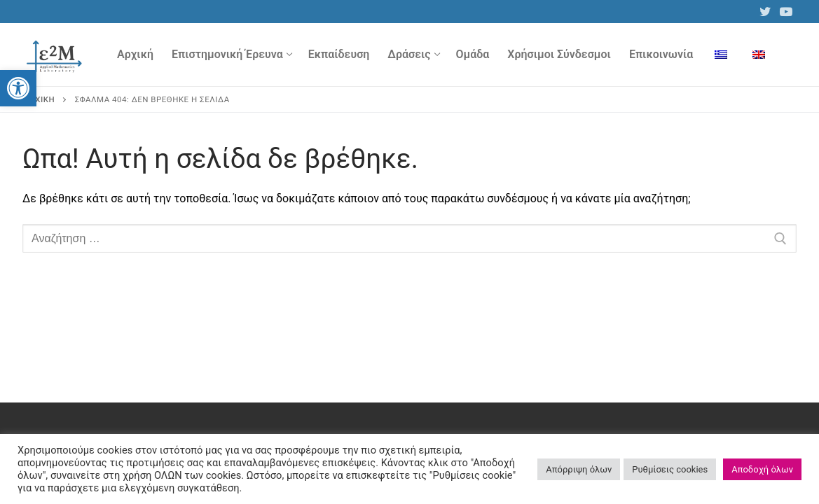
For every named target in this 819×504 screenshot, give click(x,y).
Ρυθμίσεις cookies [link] (670, 469)
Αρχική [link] (40, 99)
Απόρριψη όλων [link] (579, 469)
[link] (18, 88)
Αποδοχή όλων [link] (762, 469)
